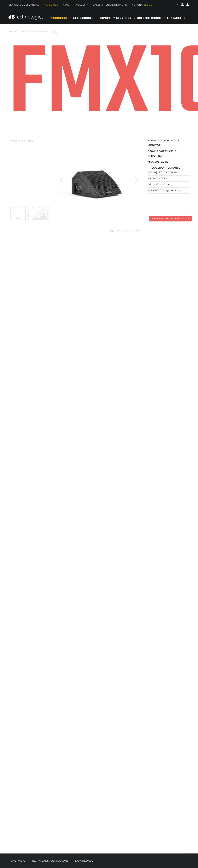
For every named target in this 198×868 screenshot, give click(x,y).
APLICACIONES (83, 18)
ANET (67, 5)
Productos (59, 18)
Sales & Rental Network (110, 5)
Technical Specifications (50, 861)
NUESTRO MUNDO (149, 18)
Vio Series (51, 5)
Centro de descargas (24, 5)
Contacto (174, 18)
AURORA (142, 5)
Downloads (84, 861)
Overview (18, 861)
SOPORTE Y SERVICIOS (115, 18)
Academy (82, 5)
